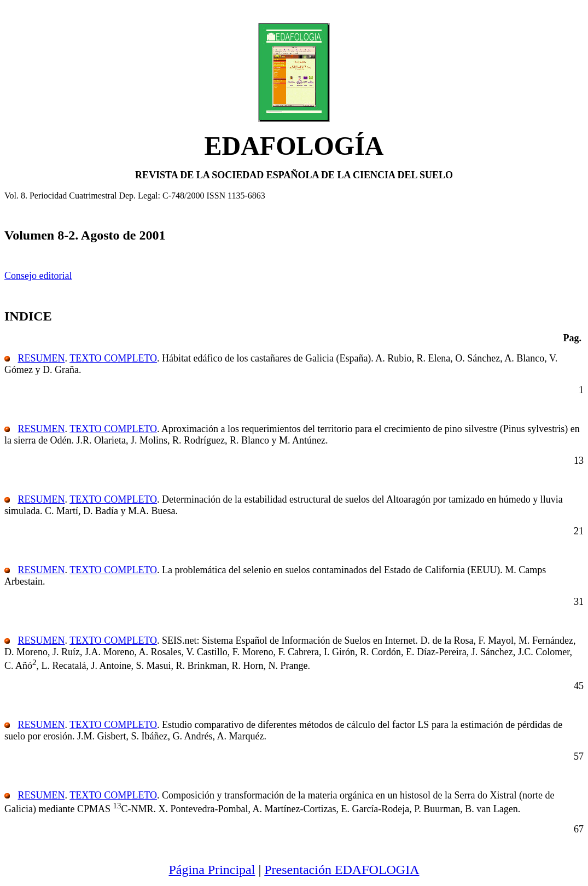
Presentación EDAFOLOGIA (342, 870)
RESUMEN (42, 358)
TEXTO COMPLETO (113, 358)
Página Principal (212, 870)
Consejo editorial (38, 276)
